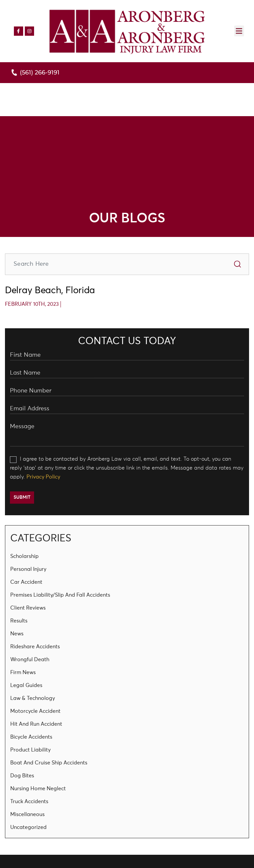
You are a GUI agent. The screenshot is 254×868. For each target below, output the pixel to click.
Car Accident (26, 582)
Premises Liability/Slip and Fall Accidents (60, 595)
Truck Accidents (29, 801)
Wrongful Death (30, 660)
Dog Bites (22, 776)
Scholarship (24, 556)
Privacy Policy (43, 477)
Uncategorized (28, 827)
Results (19, 621)
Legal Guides (26, 685)
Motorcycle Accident (35, 711)
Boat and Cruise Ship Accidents (49, 763)
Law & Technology (33, 698)
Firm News (23, 672)
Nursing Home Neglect (38, 789)
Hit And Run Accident (36, 724)
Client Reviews (28, 608)
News (17, 634)
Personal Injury (28, 569)
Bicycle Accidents (31, 737)
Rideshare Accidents (35, 647)
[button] (239, 31)
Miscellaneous (27, 814)
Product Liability (30, 750)
